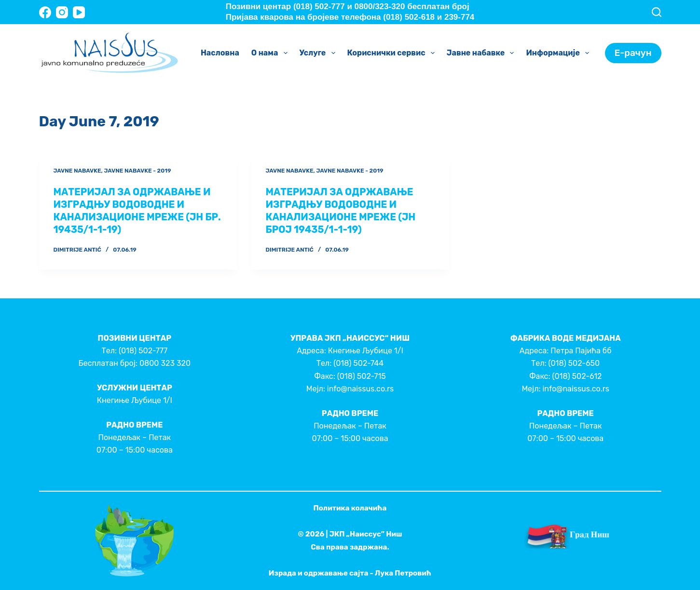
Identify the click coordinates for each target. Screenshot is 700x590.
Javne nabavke (77, 171)
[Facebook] (45, 12)
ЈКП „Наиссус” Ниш (366, 534)
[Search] (657, 12)
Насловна (220, 53)
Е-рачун (633, 53)
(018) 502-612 (577, 376)
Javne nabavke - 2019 (137, 171)
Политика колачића (350, 508)
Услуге (319, 53)
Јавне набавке (482, 53)
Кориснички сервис (393, 53)
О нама (271, 53)
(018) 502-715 (362, 376)
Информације (559, 53)
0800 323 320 (165, 363)
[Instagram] (62, 12)
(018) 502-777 (143, 351)
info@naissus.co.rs (360, 389)
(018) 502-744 (358, 363)
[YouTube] (79, 12)
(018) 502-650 (574, 363)
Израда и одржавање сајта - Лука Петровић (350, 573)
